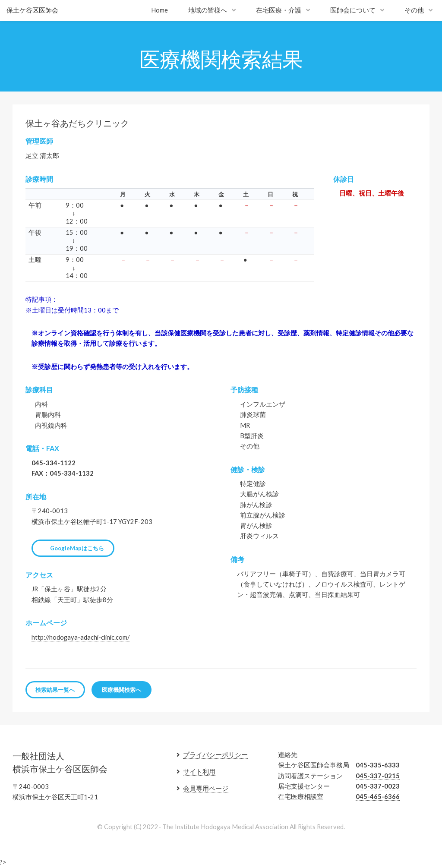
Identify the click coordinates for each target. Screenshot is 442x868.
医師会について (353, 10)
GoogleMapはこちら (77, 548)
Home (159, 10)
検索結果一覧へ (55, 690)
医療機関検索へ (122, 690)
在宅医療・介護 (279, 10)
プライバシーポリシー (215, 755)
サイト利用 (199, 772)
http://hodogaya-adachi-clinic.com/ (81, 637)
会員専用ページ (206, 788)
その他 (414, 10)
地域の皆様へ (208, 10)
